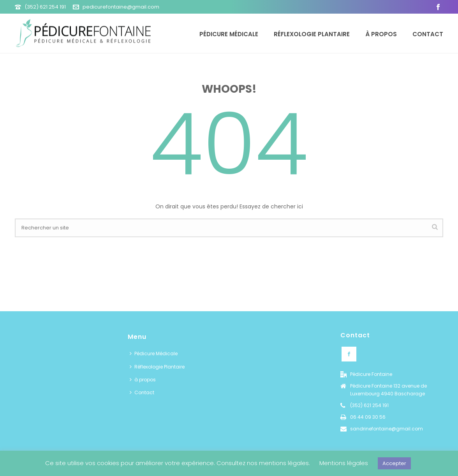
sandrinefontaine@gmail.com (387, 429)
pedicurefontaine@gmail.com (121, 7)
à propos (381, 34)
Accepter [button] (394, 463)
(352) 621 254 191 (45, 7)
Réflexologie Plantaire (312, 34)
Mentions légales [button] (344, 463)
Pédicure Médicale (229, 34)
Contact (428, 34)
